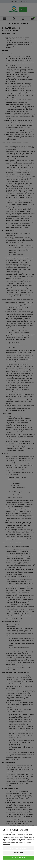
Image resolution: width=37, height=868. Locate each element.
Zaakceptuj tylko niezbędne (18, 848)
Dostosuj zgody (18, 853)
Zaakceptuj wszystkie (18, 858)
